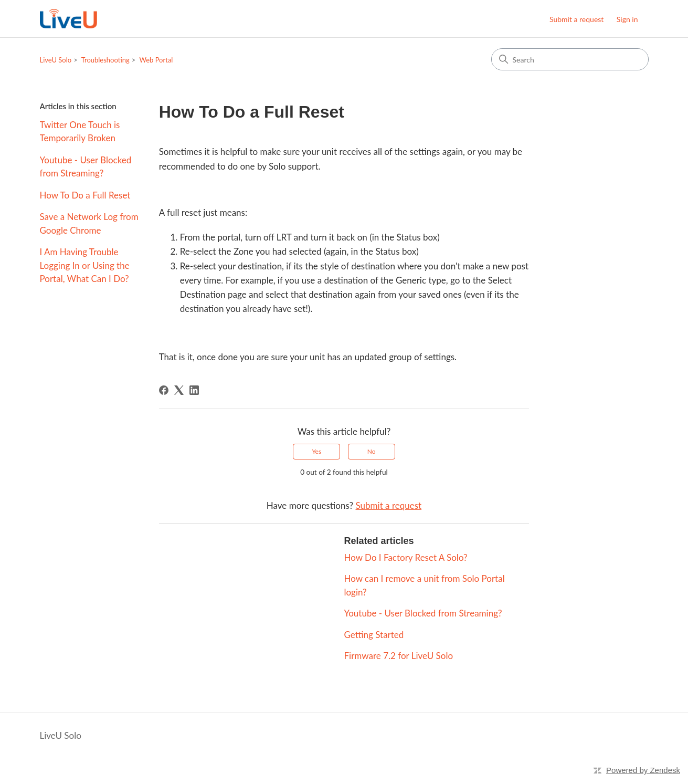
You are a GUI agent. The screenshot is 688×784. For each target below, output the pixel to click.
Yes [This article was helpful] (316, 451)
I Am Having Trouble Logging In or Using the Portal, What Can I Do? (85, 265)
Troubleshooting (105, 60)
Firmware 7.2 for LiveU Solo (398, 656)
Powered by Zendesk (643, 770)
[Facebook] (164, 390)
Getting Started (374, 635)
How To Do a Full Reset (85, 195)
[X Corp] (179, 390)
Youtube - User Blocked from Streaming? (86, 167)
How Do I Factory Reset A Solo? (405, 557)
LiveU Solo (56, 60)
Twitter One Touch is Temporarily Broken (80, 132)
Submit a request (576, 19)
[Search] (570, 59)
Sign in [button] (627, 19)
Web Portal (156, 60)
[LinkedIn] (194, 390)
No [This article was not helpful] (372, 451)
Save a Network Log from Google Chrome (89, 223)
